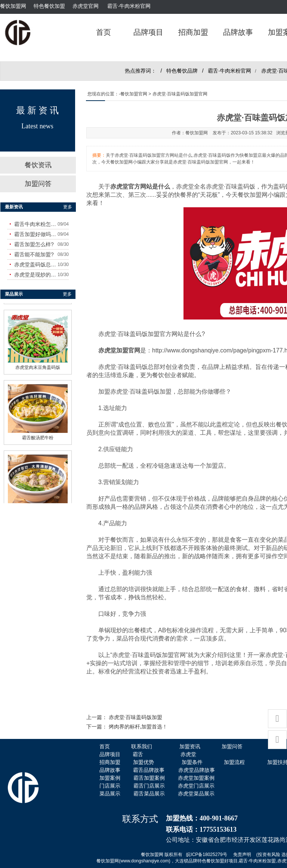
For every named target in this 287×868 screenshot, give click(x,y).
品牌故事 (238, 32)
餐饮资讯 (38, 165)
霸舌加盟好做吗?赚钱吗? (36, 234)
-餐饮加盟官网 (133, 94)
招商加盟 (193, 32)
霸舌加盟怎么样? (34, 244)
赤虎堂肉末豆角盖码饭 (38, 366)
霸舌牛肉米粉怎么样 (36, 224)
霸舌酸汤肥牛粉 (38, 436)
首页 (104, 32)
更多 (68, 207)
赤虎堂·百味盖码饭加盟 (136, 717)
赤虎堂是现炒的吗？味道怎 (36, 275)
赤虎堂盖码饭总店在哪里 (36, 265)
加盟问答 (38, 184)
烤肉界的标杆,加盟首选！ (138, 727)
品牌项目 (148, 32)
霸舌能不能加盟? (34, 254)
